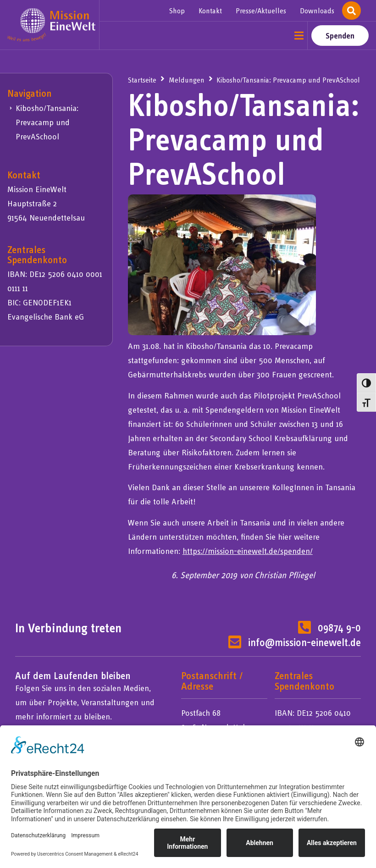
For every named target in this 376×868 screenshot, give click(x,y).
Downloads (317, 11)
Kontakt (210, 11)
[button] (299, 36)
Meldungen (187, 80)
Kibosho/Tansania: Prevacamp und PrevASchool (47, 122)
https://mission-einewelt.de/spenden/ (248, 551)
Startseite (142, 80)
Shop (177, 11)
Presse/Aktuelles (261, 11)
